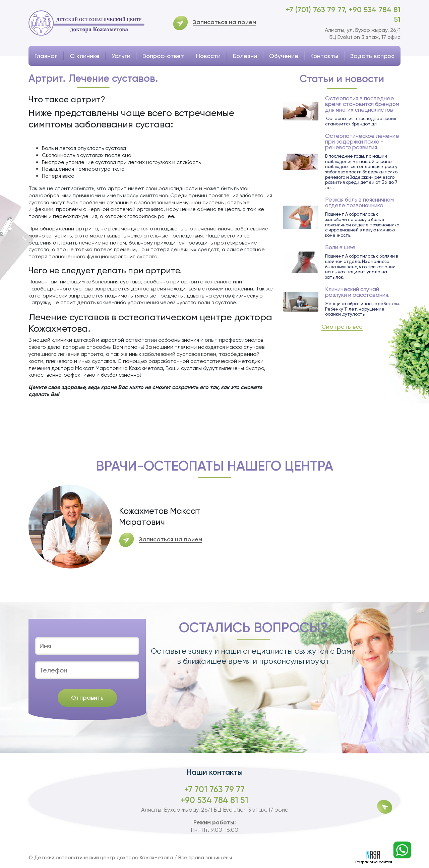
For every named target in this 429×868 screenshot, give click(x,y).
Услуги (121, 56)
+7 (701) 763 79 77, (317, 10)
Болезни (245, 56)
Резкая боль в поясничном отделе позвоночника (359, 203)
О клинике (85, 56)
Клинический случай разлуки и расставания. (357, 292)
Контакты (324, 56)
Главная (46, 56)
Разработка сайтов (374, 858)
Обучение (284, 56)
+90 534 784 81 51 (214, 800)
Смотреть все (342, 327)
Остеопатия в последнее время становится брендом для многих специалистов (362, 104)
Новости (208, 56)
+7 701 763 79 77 (214, 789)
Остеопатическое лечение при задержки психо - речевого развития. (362, 142)
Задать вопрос (372, 56)
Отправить (87, 698)
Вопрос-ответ (163, 56)
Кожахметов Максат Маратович (160, 517)
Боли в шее (340, 247)
